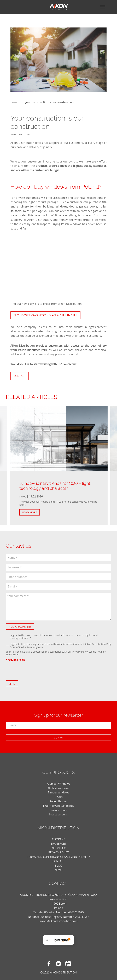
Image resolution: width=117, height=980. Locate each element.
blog (58, 866)
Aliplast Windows (58, 788)
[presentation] (32, 671)
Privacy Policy (80, 652)
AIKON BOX (59, 848)
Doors (59, 797)
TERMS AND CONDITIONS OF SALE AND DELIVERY (58, 857)
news (14, 102)
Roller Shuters (59, 801)
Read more (30, 512)
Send (12, 684)
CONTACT (59, 861)
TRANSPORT (59, 844)
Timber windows (58, 792)
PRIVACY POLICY (59, 852)
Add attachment (20, 626)
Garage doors (58, 810)
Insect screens (58, 814)
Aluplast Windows (58, 784)
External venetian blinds (59, 806)
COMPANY (58, 839)
